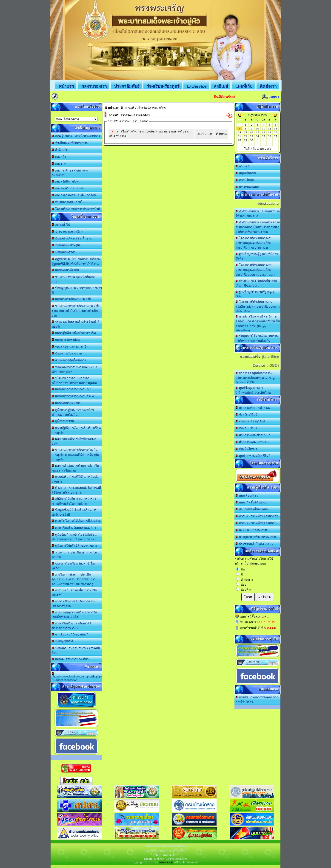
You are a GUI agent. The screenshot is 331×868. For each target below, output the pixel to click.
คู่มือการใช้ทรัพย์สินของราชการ (74, 546)
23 (251, 136)
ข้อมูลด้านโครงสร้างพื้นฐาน (72, 238)
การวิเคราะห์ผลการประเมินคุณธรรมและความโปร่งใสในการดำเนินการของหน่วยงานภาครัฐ (74, 579)
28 (239, 140)
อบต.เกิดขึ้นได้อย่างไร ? (253, 502)
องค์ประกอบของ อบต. (252, 530)
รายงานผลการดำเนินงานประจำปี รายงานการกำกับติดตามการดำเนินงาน (75, 311)
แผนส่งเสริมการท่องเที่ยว (70, 659)
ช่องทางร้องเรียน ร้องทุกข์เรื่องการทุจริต (76, 566)
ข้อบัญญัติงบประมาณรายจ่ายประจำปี (77, 290)
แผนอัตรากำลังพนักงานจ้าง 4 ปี (74, 396)
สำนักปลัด (60, 150)
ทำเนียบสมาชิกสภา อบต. (70, 143)
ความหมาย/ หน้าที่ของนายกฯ (257, 516)
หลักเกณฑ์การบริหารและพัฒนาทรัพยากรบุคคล (74, 370)
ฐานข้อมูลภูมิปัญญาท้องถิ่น (71, 634)
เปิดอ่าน (221, 134)
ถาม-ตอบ (243, 166)
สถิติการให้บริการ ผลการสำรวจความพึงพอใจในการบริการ (74, 501)
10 (257, 128)
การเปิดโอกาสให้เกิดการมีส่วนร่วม (76, 521)
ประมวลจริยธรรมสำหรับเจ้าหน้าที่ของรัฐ (76, 324)
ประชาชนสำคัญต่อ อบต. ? (254, 544)
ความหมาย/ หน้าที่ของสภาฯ (256, 523)
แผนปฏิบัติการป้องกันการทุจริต (74, 333)
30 (251, 140)
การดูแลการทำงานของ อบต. (256, 537)
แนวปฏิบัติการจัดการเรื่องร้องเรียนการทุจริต (76, 430)
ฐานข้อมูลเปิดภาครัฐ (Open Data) (255, 294)
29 (245, 140)
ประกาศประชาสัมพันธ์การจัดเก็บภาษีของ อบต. (256, 283)
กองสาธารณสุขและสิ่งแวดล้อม (74, 195)
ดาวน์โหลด (245, 180)
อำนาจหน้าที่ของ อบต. (252, 509)
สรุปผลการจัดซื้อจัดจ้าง (69, 360)
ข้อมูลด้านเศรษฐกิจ (66, 245)
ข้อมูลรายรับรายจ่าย (67, 353)
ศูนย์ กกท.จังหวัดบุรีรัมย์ (253, 456)
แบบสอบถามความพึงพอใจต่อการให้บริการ (257, 700)
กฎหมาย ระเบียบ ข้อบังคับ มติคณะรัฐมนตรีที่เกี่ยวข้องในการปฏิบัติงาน (76, 261)
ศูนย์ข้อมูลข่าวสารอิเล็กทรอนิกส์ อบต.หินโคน (253, 390)
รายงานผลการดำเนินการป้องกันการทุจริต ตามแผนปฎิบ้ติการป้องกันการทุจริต (75, 455)
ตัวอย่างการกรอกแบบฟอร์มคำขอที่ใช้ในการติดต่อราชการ (76, 490)
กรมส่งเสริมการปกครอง (253, 408)
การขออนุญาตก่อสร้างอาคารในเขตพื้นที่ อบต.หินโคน (74, 615)
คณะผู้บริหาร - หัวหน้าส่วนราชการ (76, 136)
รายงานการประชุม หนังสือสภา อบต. (74, 279)
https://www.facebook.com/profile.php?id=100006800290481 (77, 677)
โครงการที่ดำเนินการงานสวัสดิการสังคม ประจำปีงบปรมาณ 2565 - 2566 (258, 306)
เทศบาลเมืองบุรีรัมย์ (250, 421)
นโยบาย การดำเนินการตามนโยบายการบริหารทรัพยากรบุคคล (74, 381)
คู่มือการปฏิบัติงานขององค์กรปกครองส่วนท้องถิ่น (73, 412)
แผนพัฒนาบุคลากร (66, 403)
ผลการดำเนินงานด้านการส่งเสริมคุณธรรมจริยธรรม (75, 468)
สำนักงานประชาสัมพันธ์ (253, 435)
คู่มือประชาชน (63, 421)
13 (275, 128)
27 (275, 136)
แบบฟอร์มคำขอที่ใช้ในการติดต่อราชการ (75, 479)
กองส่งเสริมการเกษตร (68, 188)
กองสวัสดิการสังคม (66, 181)
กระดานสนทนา (248, 187)
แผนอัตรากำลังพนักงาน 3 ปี (71, 389)
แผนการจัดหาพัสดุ (66, 340)
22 (245, 136)
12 (270, 128)
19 (270, 132)
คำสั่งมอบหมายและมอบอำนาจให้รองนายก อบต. (258, 214)
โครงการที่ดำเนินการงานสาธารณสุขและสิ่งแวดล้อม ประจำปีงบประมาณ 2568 (254, 243)
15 (245, 132)
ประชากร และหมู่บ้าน (67, 232)
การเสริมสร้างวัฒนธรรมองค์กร (74, 528)
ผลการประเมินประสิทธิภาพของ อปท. (74, 441)
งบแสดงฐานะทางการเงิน (70, 347)
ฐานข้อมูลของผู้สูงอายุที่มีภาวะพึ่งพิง (257, 256)
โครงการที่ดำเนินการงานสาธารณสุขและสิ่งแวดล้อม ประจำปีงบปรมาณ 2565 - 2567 (255, 270)
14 (239, 132)
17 (257, 132)
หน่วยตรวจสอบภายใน (68, 202)
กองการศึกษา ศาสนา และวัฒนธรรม (70, 173)
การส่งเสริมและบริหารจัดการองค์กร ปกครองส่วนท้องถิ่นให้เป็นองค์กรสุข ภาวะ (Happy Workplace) (258, 323)
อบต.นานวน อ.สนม (76, 119)
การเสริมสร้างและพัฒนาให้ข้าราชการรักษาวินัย (71, 626)
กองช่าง (59, 164)
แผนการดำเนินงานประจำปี (71, 299)
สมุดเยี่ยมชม (246, 173)
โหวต (248, 597)
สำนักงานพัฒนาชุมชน (252, 442)
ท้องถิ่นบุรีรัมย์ (247, 428)
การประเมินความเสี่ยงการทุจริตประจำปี (74, 593)
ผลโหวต (265, 597)
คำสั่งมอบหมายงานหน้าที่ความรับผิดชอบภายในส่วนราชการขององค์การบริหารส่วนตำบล (258, 227)
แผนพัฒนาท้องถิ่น (65, 270)
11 (264, 128)
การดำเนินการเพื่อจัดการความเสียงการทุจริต (74, 604)
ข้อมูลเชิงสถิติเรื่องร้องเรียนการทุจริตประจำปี (74, 512)
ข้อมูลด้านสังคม (64, 252)
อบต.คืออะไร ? (247, 496)
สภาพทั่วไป (61, 225)
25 (264, 136)
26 (270, 136)
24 (257, 136)
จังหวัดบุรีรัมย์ (246, 414)
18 (264, 132)
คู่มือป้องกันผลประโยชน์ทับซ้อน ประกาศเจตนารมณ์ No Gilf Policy (74, 537)
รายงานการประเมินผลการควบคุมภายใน (76, 555)
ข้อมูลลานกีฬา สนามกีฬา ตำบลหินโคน (76, 651)
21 (239, 136)
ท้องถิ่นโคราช (247, 449)
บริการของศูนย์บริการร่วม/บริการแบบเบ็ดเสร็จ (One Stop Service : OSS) (255, 378)
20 (275, 132)
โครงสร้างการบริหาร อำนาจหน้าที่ (76, 209)
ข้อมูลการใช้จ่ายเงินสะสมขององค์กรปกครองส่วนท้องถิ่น (257, 338)
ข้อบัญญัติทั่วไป (63, 641)
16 (251, 132)
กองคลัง (59, 157)
